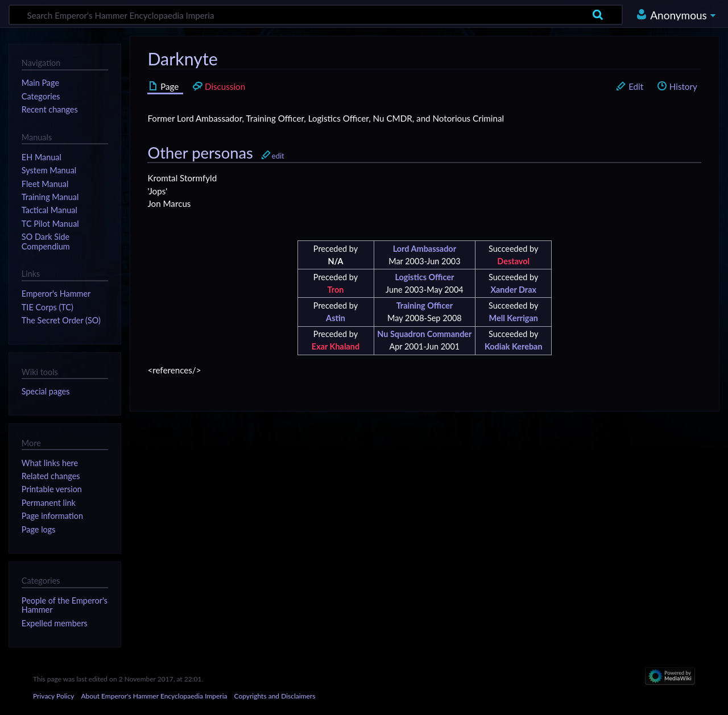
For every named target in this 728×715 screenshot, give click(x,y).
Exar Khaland (336, 346)
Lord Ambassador (425, 249)
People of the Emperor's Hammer (65, 605)
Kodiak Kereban (514, 346)
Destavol (513, 261)
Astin (336, 318)
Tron (336, 290)
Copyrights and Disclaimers (275, 696)
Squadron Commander (431, 334)
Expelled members (55, 623)
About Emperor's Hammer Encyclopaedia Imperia (154, 696)
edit (278, 156)
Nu (382, 334)
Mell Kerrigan (514, 318)
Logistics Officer (424, 277)
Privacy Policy (53, 696)
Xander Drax (513, 290)
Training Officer (425, 305)
